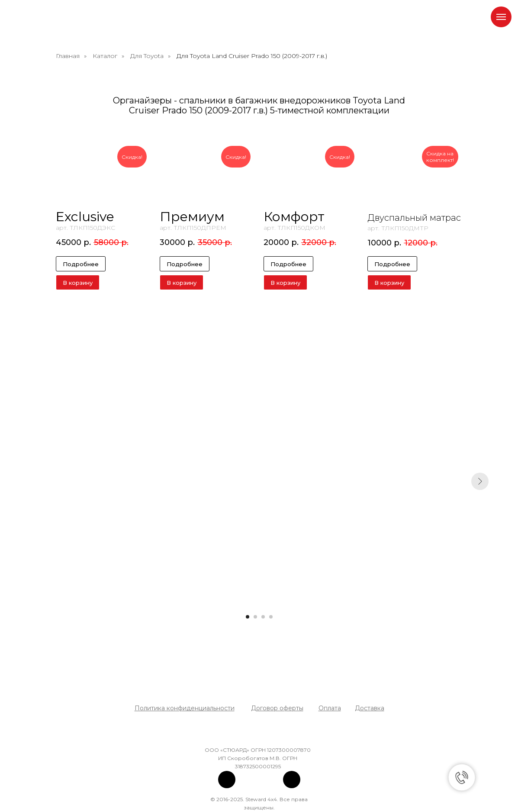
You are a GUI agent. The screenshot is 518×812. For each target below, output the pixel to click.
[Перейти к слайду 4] (271, 617)
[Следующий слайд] (480, 481)
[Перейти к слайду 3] (263, 617)
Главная (68, 56)
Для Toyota (147, 56)
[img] (227, 780)
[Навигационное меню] (501, 17)
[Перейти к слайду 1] (248, 617)
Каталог (105, 56)
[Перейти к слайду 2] (255, 617)
